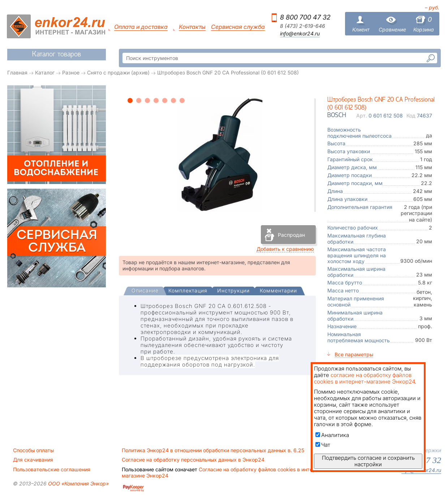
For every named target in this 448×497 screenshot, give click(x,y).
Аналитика (332, 435)
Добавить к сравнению (285, 249)
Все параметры (354, 354)
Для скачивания (33, 460)
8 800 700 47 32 (305, 17)
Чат (323, 445)
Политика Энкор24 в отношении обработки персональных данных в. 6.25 (213, 450)
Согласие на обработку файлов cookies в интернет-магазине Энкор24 (224, 472)
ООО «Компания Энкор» (78, 483)
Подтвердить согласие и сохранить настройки (368, 461)
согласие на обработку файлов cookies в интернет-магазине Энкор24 (364, 378)
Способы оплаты (33, 450)
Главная (17, 72)
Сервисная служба (238, 27)
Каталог (45, 72)
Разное (71, 72)
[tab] (145, 291)
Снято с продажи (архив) (118, 72)
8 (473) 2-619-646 (303, 26)
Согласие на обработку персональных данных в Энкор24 (193, 460)
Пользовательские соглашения (52, 470)
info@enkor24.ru (300, 34)
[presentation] (145, 291)
